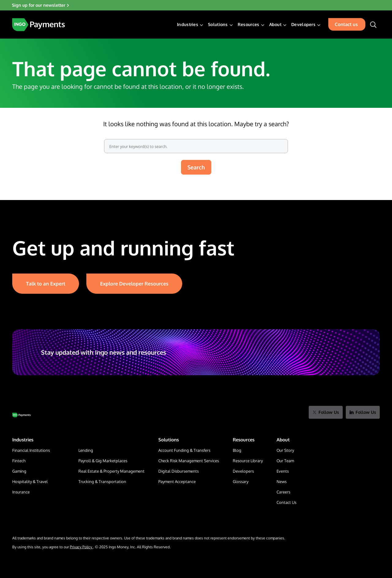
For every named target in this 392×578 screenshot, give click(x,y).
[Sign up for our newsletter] (196, 5)
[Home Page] (38, 25)
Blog (237, 450)
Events (283, 471)
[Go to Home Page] (21, 415)
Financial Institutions (31, 450)
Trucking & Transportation (102, 482)
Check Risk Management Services (189, 461)
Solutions (218, 25)
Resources (249, 25)
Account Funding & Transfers (184, 450)
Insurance (21, 492)
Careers (283, 492)
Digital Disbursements (179, 471)
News (282, 482)
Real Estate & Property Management (111, 471)
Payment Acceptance (177, 482)
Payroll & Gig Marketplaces (103, 461)
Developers (303, 25)
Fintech (19, 461)
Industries (188, 25)
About (275, 25)
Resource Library (248, 461)
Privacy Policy (81, 547)
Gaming (19, 471)
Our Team (285, 461)
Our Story (285, 450)
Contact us (346, 24)
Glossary (241, 482)
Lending (86, 450)
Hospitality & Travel (30, 482)
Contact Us (286, 502)
